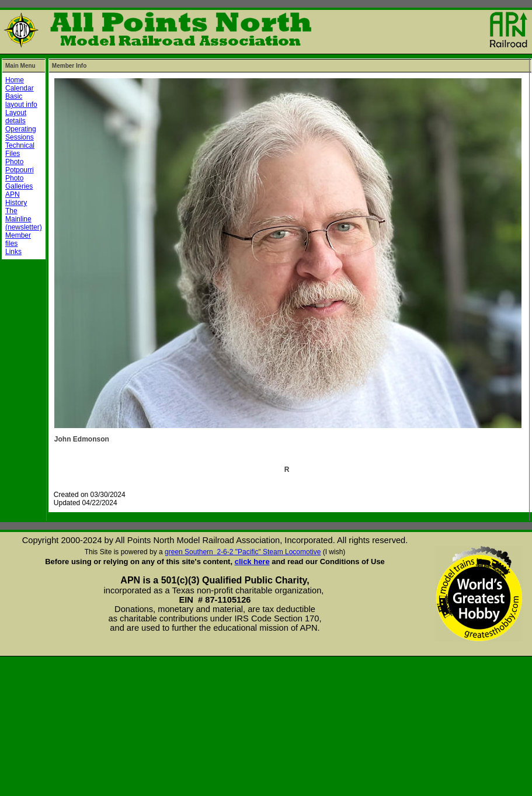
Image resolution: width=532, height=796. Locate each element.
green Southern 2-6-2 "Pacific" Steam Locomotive (243, 552)
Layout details (16, 117)
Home (15, 80)
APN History (16, 199)
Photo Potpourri (20, 166)
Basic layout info (21, 100)
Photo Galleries (19, 182)
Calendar (20, 88)
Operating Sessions (21, 133)
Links (13, 252)
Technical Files (20, 150)
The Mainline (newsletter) (24, 219)
